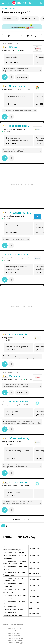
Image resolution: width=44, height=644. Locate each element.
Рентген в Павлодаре (15, 643)
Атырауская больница (20, 482)
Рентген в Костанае (15, 640)
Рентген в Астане (14, 631)
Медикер (14, 376)
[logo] (20, 3)
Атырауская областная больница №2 (17, 254)
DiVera (13, 47)
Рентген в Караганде (15, 638)
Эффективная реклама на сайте (22, 185)
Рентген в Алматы (14, 628)
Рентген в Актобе (14, 636)
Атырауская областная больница (20, 334)
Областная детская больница (20, 86)
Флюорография (10, 19)
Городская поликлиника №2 (20, 402)
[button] (3, 3)
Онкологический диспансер (20, 213)
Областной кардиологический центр (20, 438)
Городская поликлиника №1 (20, 126)
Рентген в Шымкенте (15, 633)
